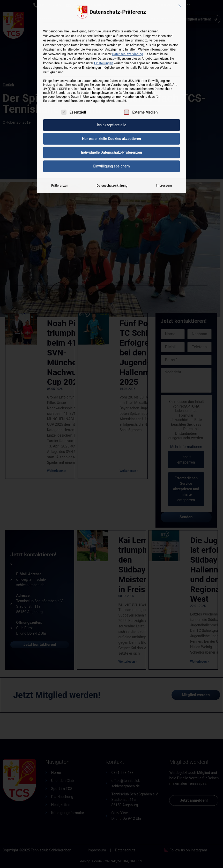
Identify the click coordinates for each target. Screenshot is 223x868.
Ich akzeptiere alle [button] (111, 58)
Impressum (164, 119)
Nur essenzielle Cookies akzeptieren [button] (111, 72)
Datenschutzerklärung (112, 119)
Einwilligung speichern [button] (111, 100)
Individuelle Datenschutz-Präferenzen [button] (111, 86)
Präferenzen (60, 119)
